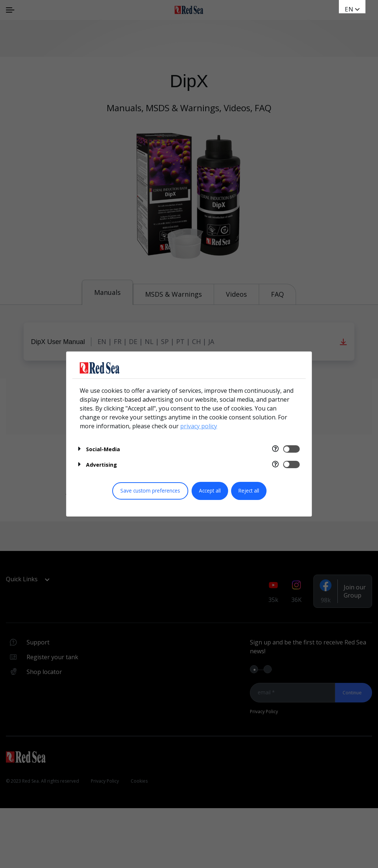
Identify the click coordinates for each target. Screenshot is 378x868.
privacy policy (199, 426)
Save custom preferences (150, 491)
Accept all (210, 491)
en (349, 9)
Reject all (249, 491)
